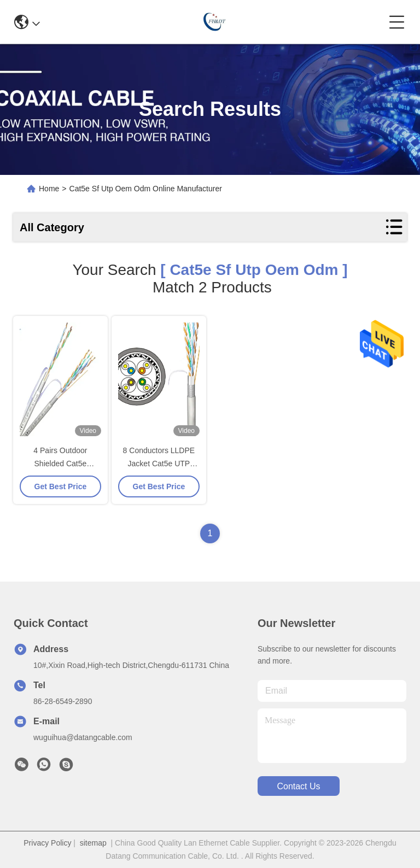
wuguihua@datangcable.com (83, 737)
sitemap (93, 843)
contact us (298, 786)
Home (49, 189)
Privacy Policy (47, 843)
